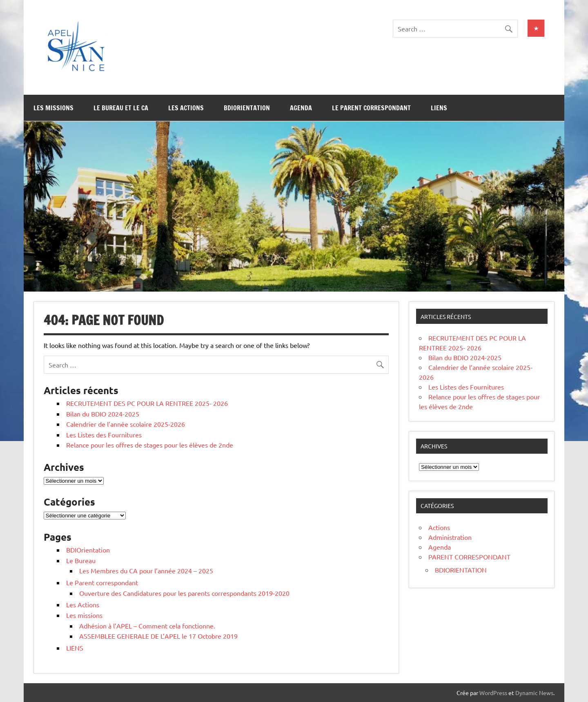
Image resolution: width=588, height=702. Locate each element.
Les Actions (186, 108)
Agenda (301, 108)
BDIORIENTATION (461, 570)
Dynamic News (534, 693)
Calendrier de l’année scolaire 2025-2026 (126, 424)
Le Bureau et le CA (121, 108)
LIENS (439, 108)
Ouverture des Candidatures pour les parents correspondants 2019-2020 (184, 593)
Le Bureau (81, 560)
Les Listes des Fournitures (104, 435)
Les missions (53, 108)
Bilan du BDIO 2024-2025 (103, 414)
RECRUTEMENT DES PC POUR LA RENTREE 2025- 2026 (147, 403)
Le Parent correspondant (371, 108)
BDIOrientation (247, 108)
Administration (450, 537)
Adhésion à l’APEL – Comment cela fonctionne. (147, 626)
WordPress (493, 693)
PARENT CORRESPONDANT (469, 557)
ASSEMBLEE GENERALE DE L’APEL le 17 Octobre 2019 (158, 636)
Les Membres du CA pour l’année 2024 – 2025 (146, 571)
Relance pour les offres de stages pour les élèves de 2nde (150, 445)
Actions (439, 527)
